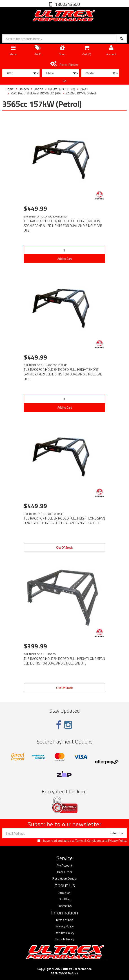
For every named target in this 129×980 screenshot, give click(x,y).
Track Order (64, 872)
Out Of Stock (64, 547)
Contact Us (65, 906)
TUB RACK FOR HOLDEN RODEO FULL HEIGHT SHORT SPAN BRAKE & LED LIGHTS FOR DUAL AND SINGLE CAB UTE (63, 374)
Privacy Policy (117, 840)
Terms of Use (65, 920)
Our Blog (64, 899)
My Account (64, 865)
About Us (64, 893)
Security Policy (64, 939)
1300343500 (67, 4)
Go (65, 81)
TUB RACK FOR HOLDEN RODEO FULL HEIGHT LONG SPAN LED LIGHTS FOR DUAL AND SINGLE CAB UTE (64, 661)
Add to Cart (65, 259)
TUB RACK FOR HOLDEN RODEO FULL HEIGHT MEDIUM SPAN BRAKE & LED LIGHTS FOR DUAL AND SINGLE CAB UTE (63, 226)
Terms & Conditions (88, 840)
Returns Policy (64, 933)
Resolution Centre (64, 878)
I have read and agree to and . (82, 841)
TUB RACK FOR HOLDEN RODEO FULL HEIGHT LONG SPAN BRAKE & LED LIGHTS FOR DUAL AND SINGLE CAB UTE (64, 521)
